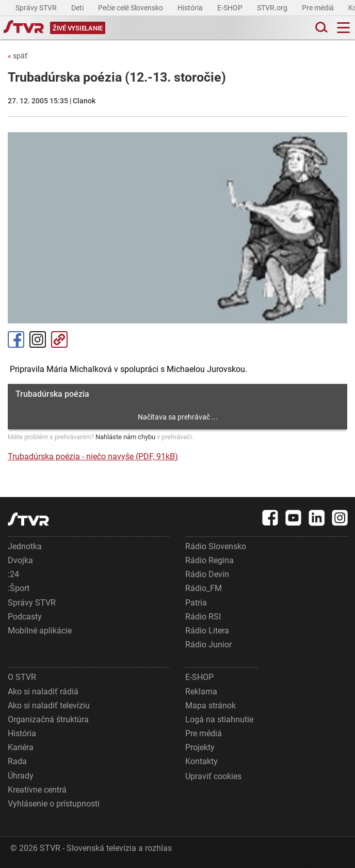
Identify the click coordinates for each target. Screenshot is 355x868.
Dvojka (20, 560)
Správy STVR (37, 8)
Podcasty (25, 617)
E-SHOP (231, 8)
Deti (78, 8)
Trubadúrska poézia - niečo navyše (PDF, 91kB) (93, 456)
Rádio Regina (209, 560)
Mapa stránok (211, 706)
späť (18, 56)
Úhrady (21, 776)
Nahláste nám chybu (125, 437)
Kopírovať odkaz (59, 339)
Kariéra (21, 747)
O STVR (22, 677)
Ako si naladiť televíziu (49, 706)
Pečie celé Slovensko (131, 8)
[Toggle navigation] (343, 28)
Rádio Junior (208, 645)
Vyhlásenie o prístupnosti (54, 804)
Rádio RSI (203, 617)
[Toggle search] (320, 28)
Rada (17, 761)
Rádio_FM (204, 588)
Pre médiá (319, 8)
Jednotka (25, 546)
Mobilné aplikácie (40, 631)
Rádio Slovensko (216, 546)
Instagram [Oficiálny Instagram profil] (38, 339)
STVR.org (273, 8)
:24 (13, 574)
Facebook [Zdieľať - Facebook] (16, 339)
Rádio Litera (207, 631)
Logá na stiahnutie (219, 719)
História (191, 8)
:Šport (19, 588)
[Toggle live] (78, 28)
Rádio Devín (207, 574)
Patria (196, 603)
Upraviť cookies (213, 776)
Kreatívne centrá (37, 790)
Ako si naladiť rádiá (43, 692)
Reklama (201, 692)
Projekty (200, 747)
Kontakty (201, 761)
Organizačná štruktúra (48, 719)
